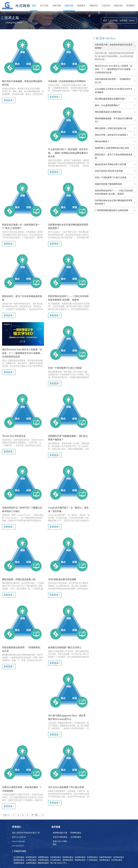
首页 (34, 6)
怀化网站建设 (56, 860)
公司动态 (123, 21)
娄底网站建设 (43, 860)
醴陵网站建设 (43, 863)
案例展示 (81, 6)
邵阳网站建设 (68, 857)
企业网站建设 (76, 837)
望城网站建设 (80, 860)
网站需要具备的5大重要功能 (108, 112)
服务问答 (118, 6)
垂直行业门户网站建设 (60, 843)
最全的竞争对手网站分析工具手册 (111, 164)
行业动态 (114, 21)
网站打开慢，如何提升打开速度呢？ (112, 135)
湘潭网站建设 (43, 857)
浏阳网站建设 (105, 860)
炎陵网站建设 (31, 863)
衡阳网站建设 (56, 857)
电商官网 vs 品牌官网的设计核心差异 (112, 148)
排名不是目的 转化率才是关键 (109, 171)
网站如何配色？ (102, 141)
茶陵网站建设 (19, 863)
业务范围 (57, 6)
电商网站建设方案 (60, 833)
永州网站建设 (31, 860)
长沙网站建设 (19, 857)
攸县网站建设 (117, 860)
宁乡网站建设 (92, 860)
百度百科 (106, 6)
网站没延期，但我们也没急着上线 (111, 128)
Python (132, 21)
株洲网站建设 (31, 857)
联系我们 (131, 6)
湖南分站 (94, 6)
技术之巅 (69, 6)
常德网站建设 (92, 857)
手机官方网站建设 (60, 837)
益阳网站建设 (119, 857)
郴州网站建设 (19, 860)
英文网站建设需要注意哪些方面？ (111, 99)
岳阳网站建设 (80, 857)
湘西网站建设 (68, 860)
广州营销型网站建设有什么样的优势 (112, 210)
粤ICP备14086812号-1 (59, 863)
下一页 (34, 815)
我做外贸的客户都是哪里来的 (108, 184)
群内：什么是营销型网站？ (107, 105)
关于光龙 (44, 6)
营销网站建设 (76, 833)
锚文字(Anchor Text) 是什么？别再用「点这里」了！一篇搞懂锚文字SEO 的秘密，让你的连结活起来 (114, 69)
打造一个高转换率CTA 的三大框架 (111, 177)
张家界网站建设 (105, 857)
